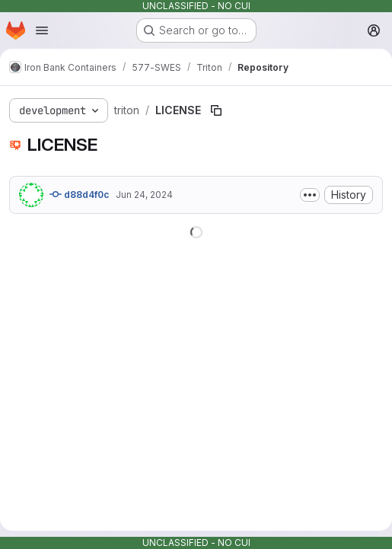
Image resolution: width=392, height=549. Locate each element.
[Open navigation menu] (42, 30)
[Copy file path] (216, 110)
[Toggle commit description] (310, 195)
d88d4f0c (80, 194)
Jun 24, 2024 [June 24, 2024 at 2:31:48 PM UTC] (144, 195)
